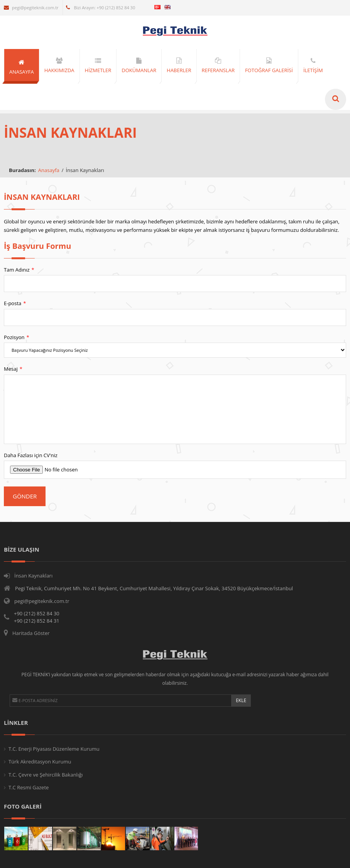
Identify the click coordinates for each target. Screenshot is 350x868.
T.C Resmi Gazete (29, 787)
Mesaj (16, 369)
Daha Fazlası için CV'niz (33, 455)
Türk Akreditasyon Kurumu (40, 762)
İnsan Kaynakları (33, 576)
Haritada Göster (31, 633)
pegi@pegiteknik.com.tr (31, 8)
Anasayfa (49, 170)
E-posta (18, 303)
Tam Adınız (22, 270)
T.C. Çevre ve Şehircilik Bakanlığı (46, 775)
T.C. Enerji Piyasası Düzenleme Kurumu (54, 749)
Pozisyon (19, 337)
